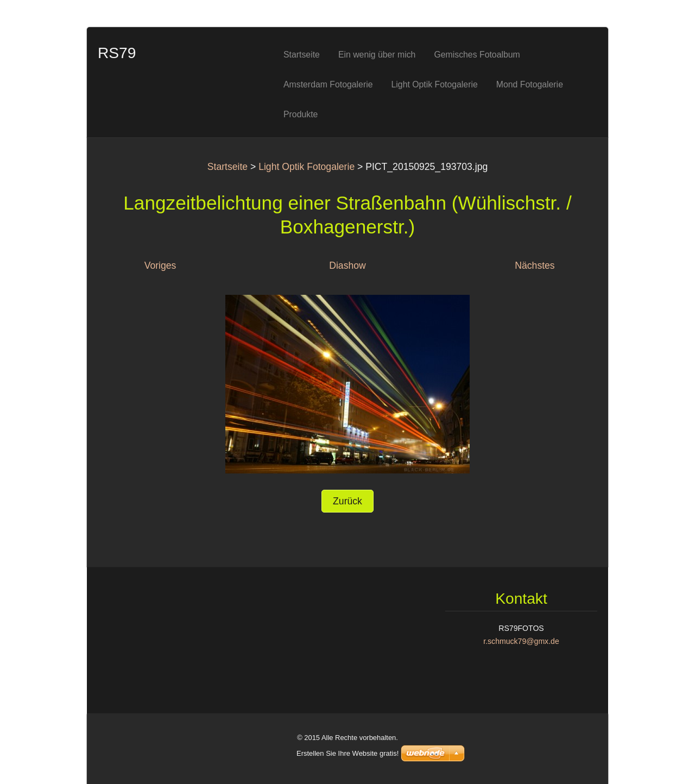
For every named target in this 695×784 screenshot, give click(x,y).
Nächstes (535, 265)
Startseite (228, 167)
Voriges (160, 265)
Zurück (347, 501)
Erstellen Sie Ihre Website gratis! (347, 753)
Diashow (347, 265)
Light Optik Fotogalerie (307, 167)
